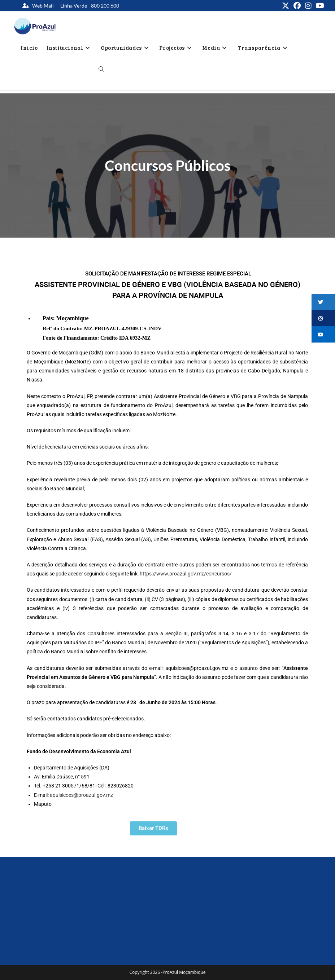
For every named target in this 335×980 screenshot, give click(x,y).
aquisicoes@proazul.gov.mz (81, 795)
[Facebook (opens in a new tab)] (297, 6)
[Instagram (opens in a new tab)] (308, 6)
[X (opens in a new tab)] (286, 6)
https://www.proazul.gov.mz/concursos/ (186, 574)
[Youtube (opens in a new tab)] (319, 6)
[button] (323, 302)
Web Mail (43, 6)
